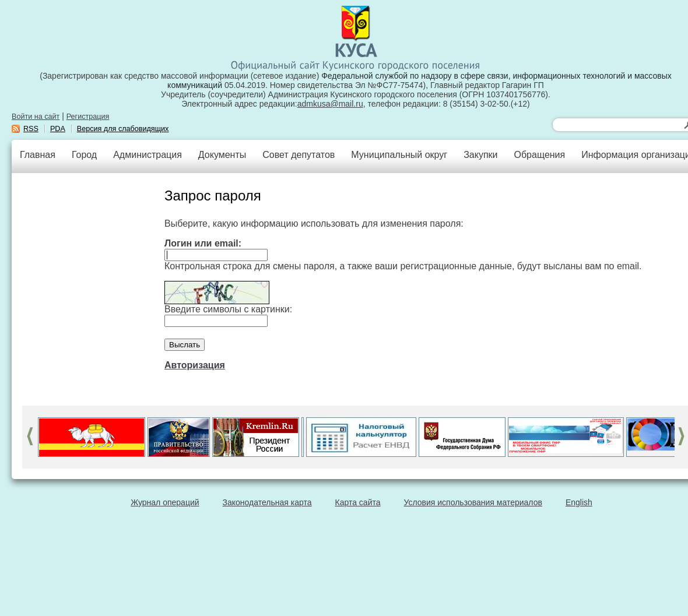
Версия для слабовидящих (123, 129)
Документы (222, 155)
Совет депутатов (299, 155)
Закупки (480, 155)
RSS (31, 129)
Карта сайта (358, 502)
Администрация (148, 155)
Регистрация (88, 117)
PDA (58, 129)
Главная (38, 155)
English (579, 502)
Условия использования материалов (473, 502)
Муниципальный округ (399, 155)
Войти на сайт (36, 117)
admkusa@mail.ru (330, 104)
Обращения (539, 155)
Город (84, 155)
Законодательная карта (267, 502)
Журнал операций (165, 502)
